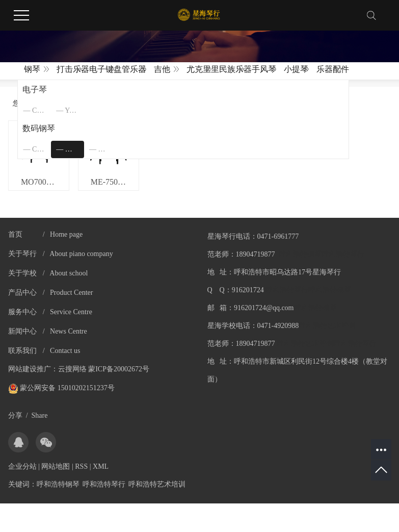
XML (101, 470)
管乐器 (134, 69)
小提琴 (296, 69)
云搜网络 (72, 372)
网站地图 (56, 470)
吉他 (162, 69)
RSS (81, 470)
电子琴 (35, 90)
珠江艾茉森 (108, 149)
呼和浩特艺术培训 (157, 487)
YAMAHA (74, 110)
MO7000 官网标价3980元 (44, 185)
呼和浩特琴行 (104, 487)
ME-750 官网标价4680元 (117, 185)
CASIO (42, 110)
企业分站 (22, 470)
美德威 (75, 149)
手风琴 (264, 69)
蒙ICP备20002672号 (119, 372)
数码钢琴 (39, 128)
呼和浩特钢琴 (58, 487)
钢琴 (32, 69)
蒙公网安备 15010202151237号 (61, 391)
